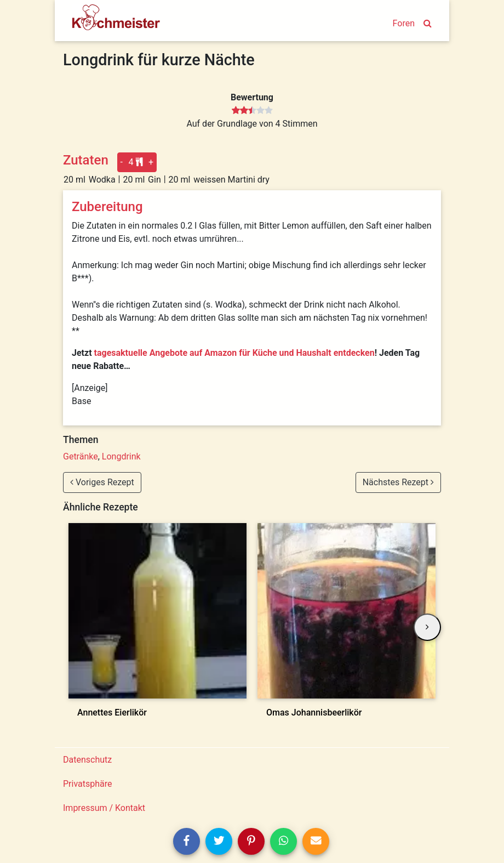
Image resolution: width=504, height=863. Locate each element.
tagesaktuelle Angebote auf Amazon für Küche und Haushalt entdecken (234, 353)
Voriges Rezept (102, 482)
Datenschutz (87, 760)
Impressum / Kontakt (104, 808)
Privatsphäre (88, 784)
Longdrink (121, 456)
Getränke (81, 456)
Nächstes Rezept (398, 482)
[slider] (252, 111)
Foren (404, 23)
